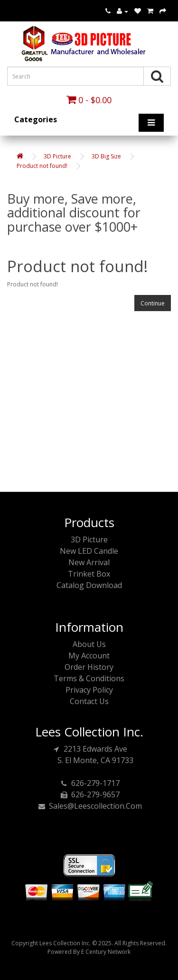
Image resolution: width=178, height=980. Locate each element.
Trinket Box (89, 574)
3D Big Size (106, 156)
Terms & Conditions (89, 678)
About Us (89, 644)
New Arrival (89, 562)
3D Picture (57, 156)
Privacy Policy (89, 690)
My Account (89, 656)
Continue (153, 303)
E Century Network (106, 952)
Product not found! (42, 166)
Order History (89, 667)
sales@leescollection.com (89, 806)
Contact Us (89, 701)
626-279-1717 (89, 783)
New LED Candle (89, 551)
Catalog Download (89, 585)
